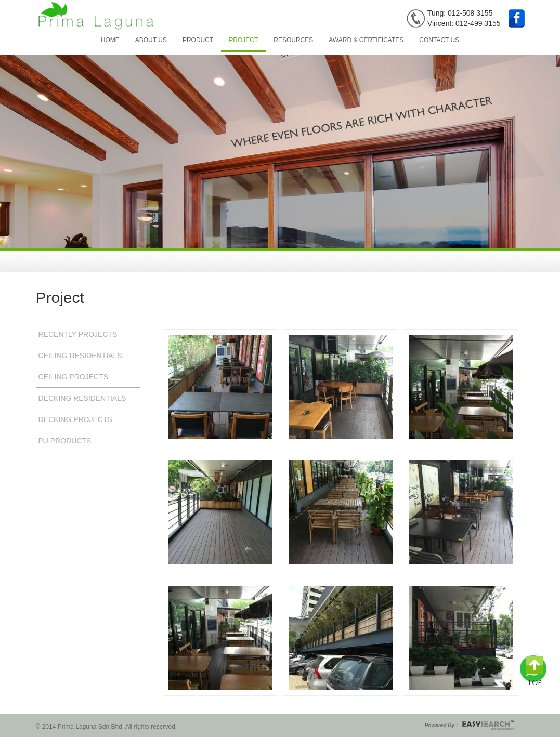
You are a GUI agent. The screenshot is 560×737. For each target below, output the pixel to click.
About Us (151, 40)
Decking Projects (75, 419)
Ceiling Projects (74, 377)
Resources (293, 40)
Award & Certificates (366, 40)
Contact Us (439, 40)
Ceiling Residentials (80, 356)
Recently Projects (78, 334)
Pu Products (65, 441)
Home (110, 40)
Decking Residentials (82, 398)
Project (243, 40)
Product (198, 40)
